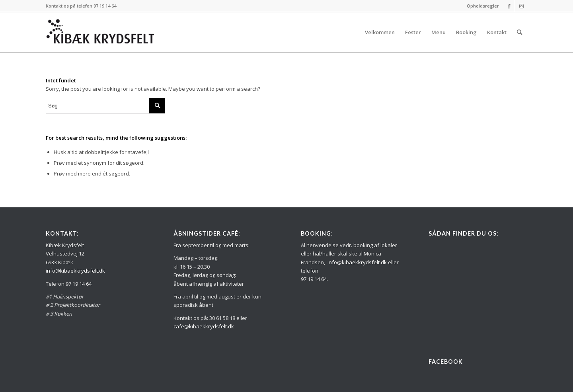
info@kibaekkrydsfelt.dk (75, 271)
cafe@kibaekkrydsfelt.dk (204, 326)
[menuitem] (481, 6)
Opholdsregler (483, 6)
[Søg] (519, 32)
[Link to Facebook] (509, 6)
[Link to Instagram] (521, 6)
